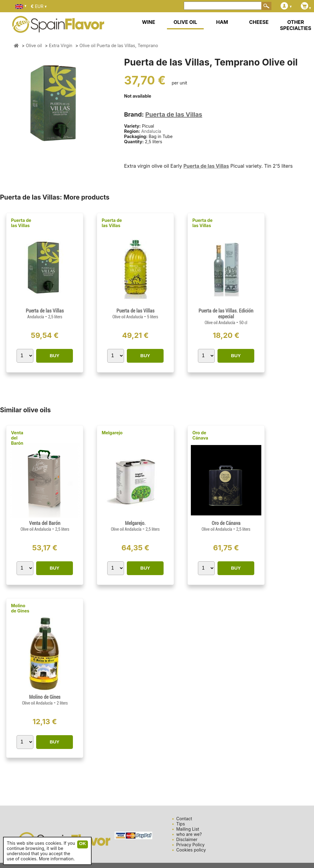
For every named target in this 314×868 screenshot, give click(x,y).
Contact (184, 819)
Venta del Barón (17, 438)
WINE (148, 22)
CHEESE (259, 22)
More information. (57, 859)
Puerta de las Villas (174, 114)
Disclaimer (187, 839)
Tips (180, 824)
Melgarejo (112, 433)
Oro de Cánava (200, 435)
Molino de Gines (20, 608)
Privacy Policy (190, 845)
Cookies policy (191, 850)
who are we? (189, 834)
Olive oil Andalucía (128, 317)
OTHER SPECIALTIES (296, 25)
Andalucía (151, 131)
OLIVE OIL (185, 22)
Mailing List (188, 829)
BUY (55, 355)
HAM (222, 22)
